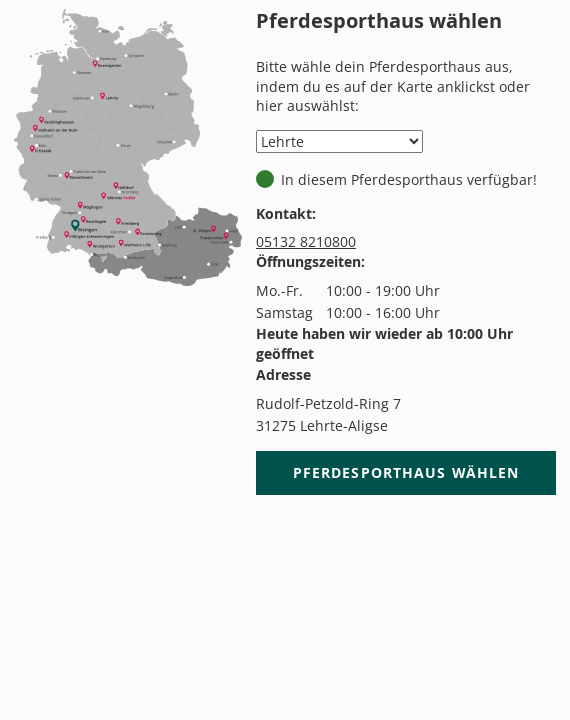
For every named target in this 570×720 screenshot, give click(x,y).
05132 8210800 (306, 241)
